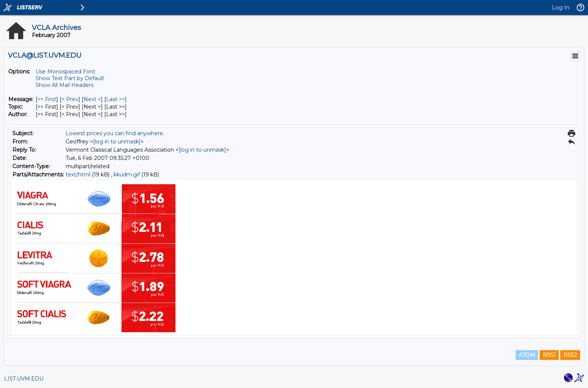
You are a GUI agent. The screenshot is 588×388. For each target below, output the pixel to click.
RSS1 (549, 355)
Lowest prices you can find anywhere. (115, 133)
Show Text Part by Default (70, 78)
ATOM (527, 355)
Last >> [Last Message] (115, 99)
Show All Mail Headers (64, 85)
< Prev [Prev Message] (70, 99)
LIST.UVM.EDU (24, 379)
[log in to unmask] (117, 142)
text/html (78, 175)
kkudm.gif (127, 175)
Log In (561, 7)
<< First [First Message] (47, 99)
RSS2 (570, 355)
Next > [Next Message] (92, 99)
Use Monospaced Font (65, 72)
